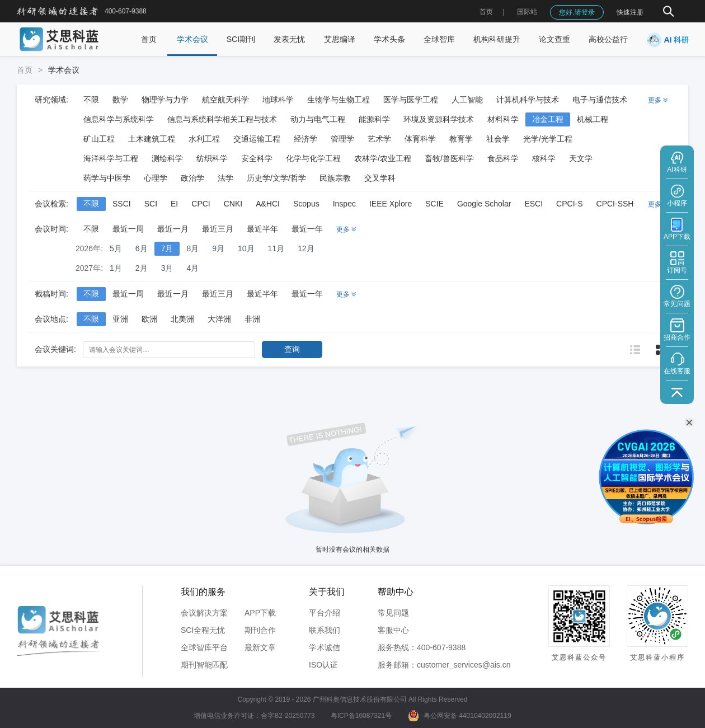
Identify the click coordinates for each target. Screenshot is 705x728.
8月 (192, 248)
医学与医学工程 (411, 100)
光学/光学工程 (548, 139)
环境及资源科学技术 (439, 119)
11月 (276, 248)
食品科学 (503, 158)
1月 (116, 268)
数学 (120, 100)
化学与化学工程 (313, 158)
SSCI (122, 204)
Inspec (344, 204)
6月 (142, 248)
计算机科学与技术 (528, 100)
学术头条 (389, 39)
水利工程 (204, 139)
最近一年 (307, 229)
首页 (486, 12)
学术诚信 (325, 647)
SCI (151, 204)
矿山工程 (99, 139)
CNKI (233, 204)
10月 (246, 248)
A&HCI (268, 204)
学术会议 (192, 39)
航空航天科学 (225, 100)
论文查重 (554, 39)
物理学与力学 (165, 100)
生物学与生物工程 (339, 100)
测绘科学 (167, 158)
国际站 (527, 12)
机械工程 (593, 119)
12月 (306, 248)
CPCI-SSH (615, 204)
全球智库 (439, 39)
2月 (142, 268)
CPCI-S (569, 204)
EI (174, 204)
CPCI (201, 204)
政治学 (192, 178)
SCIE (434, 204)
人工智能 (467, 100)
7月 (167, 248)
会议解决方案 (204, 613)
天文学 (581, 158)
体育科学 (420, 139)
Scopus (306, 204)
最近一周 (128, 229)
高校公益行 (608, 39)
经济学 (305, 139)
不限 (91, 100)
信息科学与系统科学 (119, 119)
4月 (192, 268)
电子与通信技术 (600, 100)
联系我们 (325, 630)
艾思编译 (340, 39)
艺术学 (379, 139)
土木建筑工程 (152, 139)
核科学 (544, 158)
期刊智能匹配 (204, 665)
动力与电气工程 (318, 119)
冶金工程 (548, 119)
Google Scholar (484, 204)
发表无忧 (289, 39)
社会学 (498, 139)
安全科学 (257, 158)
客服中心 (393, 630)
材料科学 (503, 119)
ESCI (534, 204)
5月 (116, 248)
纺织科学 (212, 158)
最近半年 (262, 229)
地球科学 (278, 100)
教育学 (461, 139)
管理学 (342, 139)
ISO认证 (323, 665)
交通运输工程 (257, 139)
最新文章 (260, 647)
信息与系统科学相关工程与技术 (222, 119)
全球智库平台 (204, 647)
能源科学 (374, 119)
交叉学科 (380, 178)
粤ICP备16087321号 (361, 716)
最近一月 (173, 229)
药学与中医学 (107, 178)
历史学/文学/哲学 (276, 178)
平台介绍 (325, 613)
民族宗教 (335, 178)
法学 (225, 178)
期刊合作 (260, 630)
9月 (218, 248)
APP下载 (260, 613)
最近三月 (218, 229)
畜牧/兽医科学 (449, 158)
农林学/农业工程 (383, 158)
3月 (167, 268)
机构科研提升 (497, 39)
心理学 (156, 178)
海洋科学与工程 (111, 158)
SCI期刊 (241, 39)
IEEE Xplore (391, 204)
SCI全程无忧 (203, 630)
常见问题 (393, 613)
